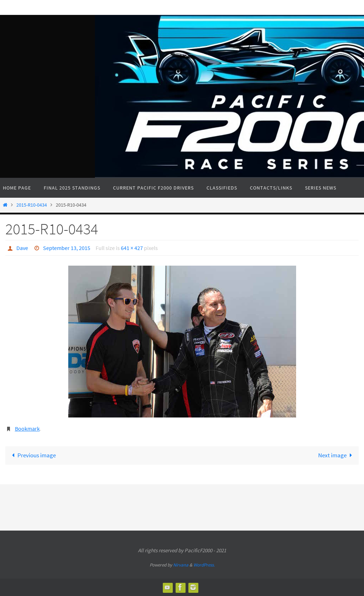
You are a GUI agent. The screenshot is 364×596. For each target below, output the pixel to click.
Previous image (32, 455)
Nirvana (181, 565)
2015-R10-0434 (32, 205)
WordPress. (204, 565)
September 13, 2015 (67, 248)
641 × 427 (132, 248)
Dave (22, 248)
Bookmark (27, 429)
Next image (337, 455)
